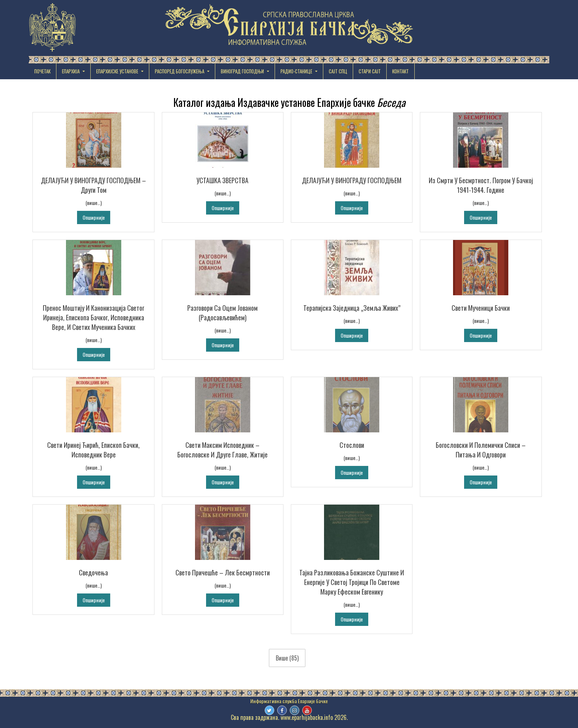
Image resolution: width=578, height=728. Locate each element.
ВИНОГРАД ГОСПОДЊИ (242, 71)
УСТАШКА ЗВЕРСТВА (222, 180)
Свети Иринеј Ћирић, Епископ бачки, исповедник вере (93, 450)
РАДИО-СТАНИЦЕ (296, 71)
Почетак (42, 71)
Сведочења (93, 572)
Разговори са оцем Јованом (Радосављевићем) (222, 313)
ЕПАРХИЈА (71, 71)
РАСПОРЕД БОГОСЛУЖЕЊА (180, 71)
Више (287, 658)
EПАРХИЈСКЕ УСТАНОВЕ (117, 71)
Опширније (94, 217)
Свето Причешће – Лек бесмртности (223, 572)
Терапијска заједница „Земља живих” (352, 308)
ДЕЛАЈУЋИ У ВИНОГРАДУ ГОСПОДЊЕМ (352, 180)
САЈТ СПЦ (338, 71)
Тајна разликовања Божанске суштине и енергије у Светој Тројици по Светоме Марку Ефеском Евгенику (352, 582)
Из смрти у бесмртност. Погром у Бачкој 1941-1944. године (481, 185)
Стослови (352, 445)
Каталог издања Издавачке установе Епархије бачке (289, 102)
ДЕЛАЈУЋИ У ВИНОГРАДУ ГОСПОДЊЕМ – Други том (93, 185)
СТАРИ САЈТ (370, 71)
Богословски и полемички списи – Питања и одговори (481, 450)
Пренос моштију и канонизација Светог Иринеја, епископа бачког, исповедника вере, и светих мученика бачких (93, 317)
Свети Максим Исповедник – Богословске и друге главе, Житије (222, 450)
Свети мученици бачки (481, 308)
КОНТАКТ (401, 71)
